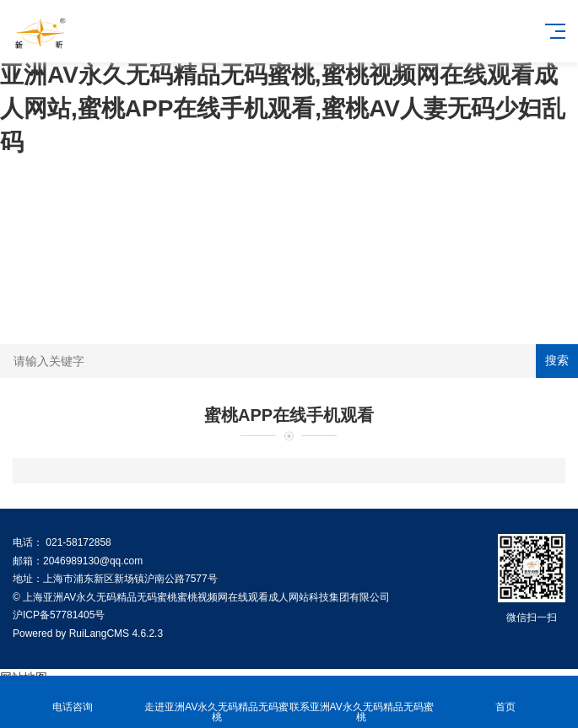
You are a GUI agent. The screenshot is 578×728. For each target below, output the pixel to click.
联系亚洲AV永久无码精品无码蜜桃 (362, 702)
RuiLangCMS (99, 634)
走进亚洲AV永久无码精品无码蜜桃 (216, 702)
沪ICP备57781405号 (59, 615)
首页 (506, 697)
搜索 (557, 360)
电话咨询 (72, 697)
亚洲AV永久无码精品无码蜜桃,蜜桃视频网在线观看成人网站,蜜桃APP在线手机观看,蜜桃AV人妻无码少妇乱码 (283, 108)
